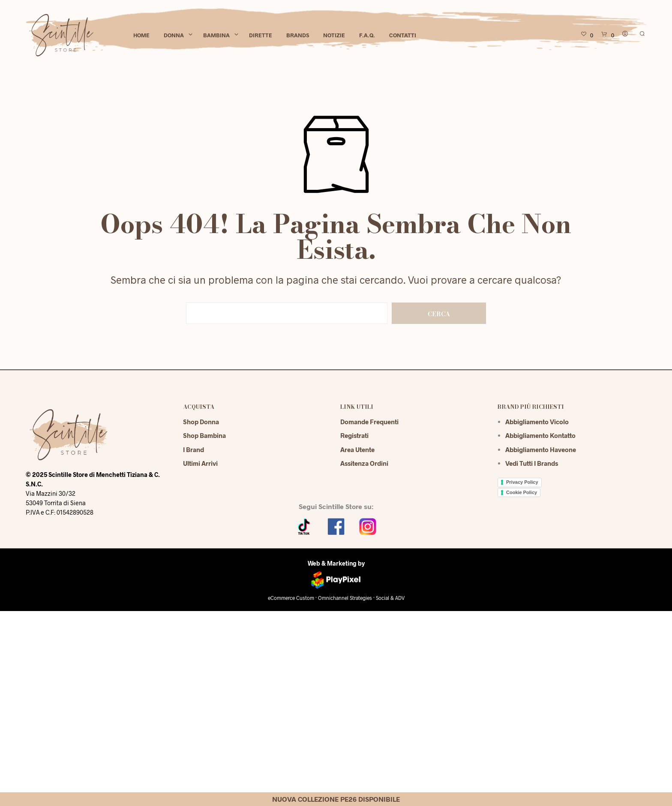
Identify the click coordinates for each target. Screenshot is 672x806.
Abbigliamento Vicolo (537, 422)
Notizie (334, 35)
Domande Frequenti (369, 422)
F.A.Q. (367, 35)
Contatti (403, 35)
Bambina (216, 35)
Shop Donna (201, 422)
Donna (174, 35)
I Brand (193, 449)
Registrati (354, 435)
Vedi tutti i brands (532, 463)
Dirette (261, 35)
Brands (298, 35)
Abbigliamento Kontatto (540, 435)
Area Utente (357, 449)
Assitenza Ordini (364, 463)
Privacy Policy (522, 482)
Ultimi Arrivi (200, 463)
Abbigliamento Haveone (541, 449)
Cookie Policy (522, 492)
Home (141, 35)
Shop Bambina (204, 435)
